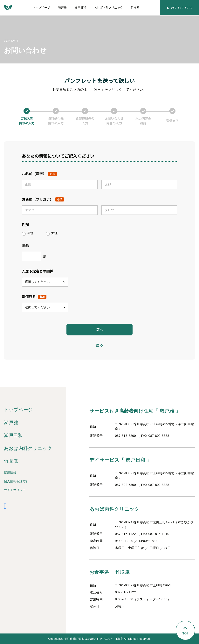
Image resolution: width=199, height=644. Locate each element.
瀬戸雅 (62, 8)
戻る (99, 345)
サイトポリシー (15, 490)
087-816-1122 (125, 534)
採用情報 (10, 473)
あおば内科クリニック (108, 8)
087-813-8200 (125, 436)
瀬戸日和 (80, 8)
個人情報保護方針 (16, 481)
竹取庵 (135, 8)
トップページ (41, 8)
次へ (99, 330)
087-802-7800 (125, 485)
